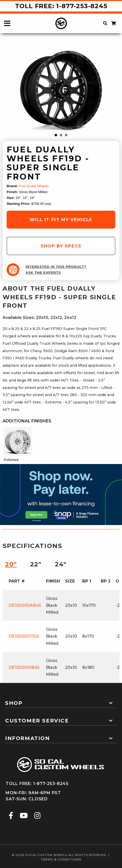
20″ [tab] (11, 564)
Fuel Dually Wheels (34, 186)
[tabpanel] (61, 90)
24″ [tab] (61, 564)
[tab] (61, 701)
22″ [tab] (36, 564)
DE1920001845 (24, 667)
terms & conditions (61, 859)
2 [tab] (61, 135)
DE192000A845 (25, 605)
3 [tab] (66, 135)
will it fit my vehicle (61, 220)
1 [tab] (56, 135)
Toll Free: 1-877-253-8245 (61, 6)
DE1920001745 (24, 636)
